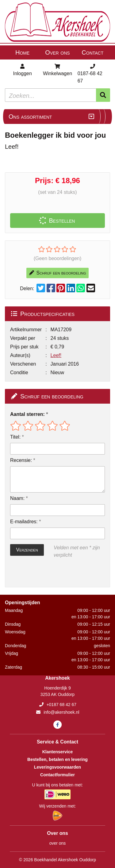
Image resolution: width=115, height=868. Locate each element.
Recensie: (21, 460)
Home (22, 52)
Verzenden (27, 550)
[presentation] (49, 573)
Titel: (15, 437)
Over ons (57, 52)
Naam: (17, 498)
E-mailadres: (24, 522)
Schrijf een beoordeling (58, 273)
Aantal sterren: (27, 414)
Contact (92, 52)
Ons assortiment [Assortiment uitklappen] (30, 117)
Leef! (56, 355)
